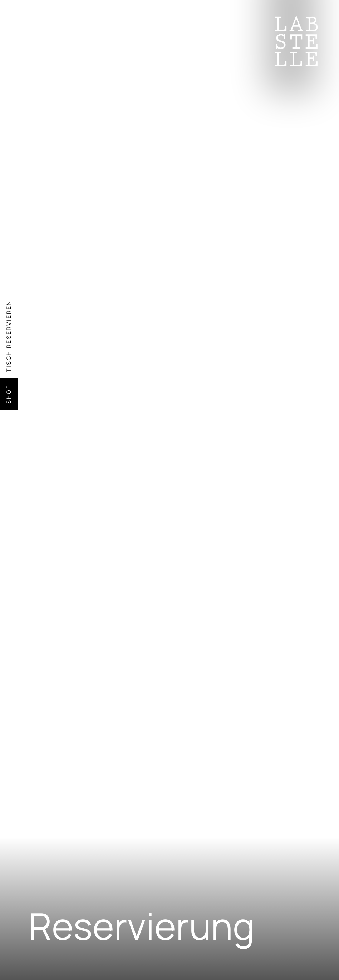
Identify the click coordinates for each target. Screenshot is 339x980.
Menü (46, 27)
